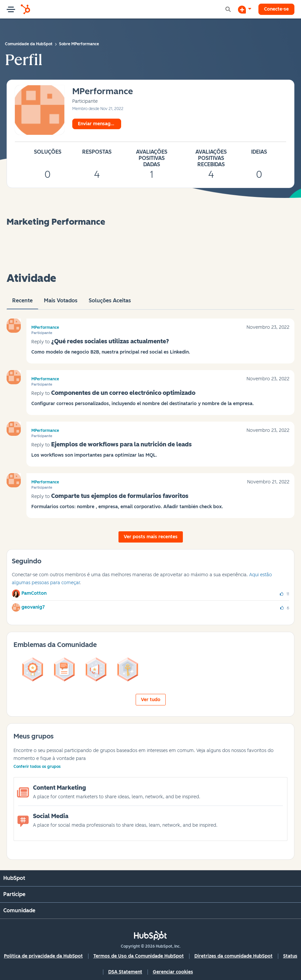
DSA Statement (125, 972)
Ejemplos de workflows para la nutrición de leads (121, 444)
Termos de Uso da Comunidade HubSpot (139, 956)
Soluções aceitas (110, 303)
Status (290, 956)
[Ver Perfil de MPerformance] (103, 92)
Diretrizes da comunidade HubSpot (234, 956)
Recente (22, 303)
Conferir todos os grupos (37, 767)
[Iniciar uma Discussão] (245, 9)
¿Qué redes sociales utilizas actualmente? (110, 341)
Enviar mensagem (98, 124)
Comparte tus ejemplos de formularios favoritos (120, 496)
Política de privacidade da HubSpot (43, 956)
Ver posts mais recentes (151, 537)
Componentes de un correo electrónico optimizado (123, 393)
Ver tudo (151, 700)
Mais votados (61, 303)
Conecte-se (276, 9)
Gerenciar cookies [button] (173, 972)
